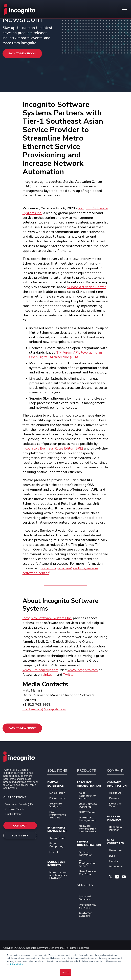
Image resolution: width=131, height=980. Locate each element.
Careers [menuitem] (116, 798)
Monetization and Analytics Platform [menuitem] (60, 875)
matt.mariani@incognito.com (44, 709)
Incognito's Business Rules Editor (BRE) (53, 448)
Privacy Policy (16, 964)
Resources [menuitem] (118, 867)
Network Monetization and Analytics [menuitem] (90, 829)
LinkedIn (49, 675)
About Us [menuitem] (117, 793)
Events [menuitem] (116, 861)
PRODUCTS (86, 771)
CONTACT (20, 826)
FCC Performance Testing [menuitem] (60, 815)
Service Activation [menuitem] (90, 854)
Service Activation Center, (87, 287)
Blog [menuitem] (114, 856)
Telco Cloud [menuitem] (60, 838)
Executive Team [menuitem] (118, 805)
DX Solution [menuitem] (59, 793)
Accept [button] (66, 972)
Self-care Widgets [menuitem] (60, 805)
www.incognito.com (83, 670)
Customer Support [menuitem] (90, 915)
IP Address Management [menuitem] (90, 819)
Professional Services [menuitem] (90, 906)
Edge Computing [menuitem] (60, 845)
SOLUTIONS (57, 771)
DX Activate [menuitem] (59, 798)
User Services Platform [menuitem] (90, 806)
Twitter (69, 675)
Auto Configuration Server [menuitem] (90, 796)
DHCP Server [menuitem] (90, 812)
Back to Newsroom (22, 54)
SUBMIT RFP (20, 836)
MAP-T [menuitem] (56, 852)
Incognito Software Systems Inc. (47, 618)
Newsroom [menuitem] (118, 851)
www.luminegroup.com (40, 670)
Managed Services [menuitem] (90, 898)
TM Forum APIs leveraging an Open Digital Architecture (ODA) (66, 355)
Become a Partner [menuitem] (118, 829)
